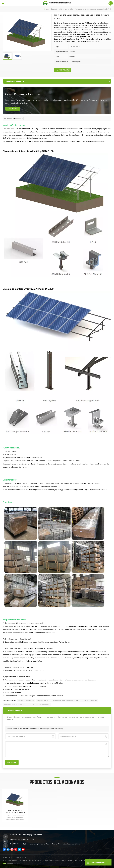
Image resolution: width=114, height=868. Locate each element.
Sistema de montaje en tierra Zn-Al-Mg (15, 704)
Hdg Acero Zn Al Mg (43, 701)
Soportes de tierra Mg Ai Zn (26, 701)
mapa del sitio (8, 857)
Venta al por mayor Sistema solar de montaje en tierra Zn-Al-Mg (38, 729)
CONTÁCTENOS (13, 109)
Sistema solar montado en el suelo (40, 704)
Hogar (46, 9)
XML (75, 861)
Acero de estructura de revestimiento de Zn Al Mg (66, 701)
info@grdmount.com (34, 835)
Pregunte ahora (63, 70)
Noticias (23, 857)
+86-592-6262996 (26, 839)
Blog (17, 857)
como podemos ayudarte (23, 94)
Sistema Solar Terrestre (90, 701)
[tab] (14, 119)
